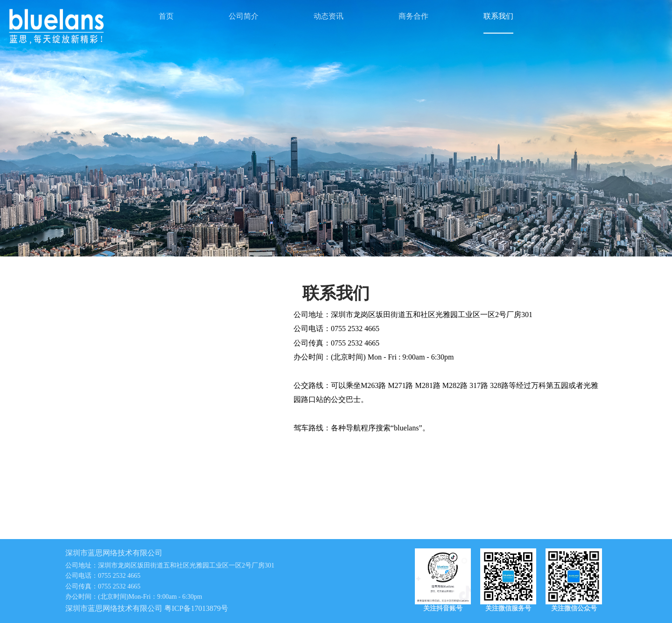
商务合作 (413, 16)
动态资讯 (329, 16)
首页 (166, 16)
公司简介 (244, 16)
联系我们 (498, 16)
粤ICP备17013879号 (196, 608)
